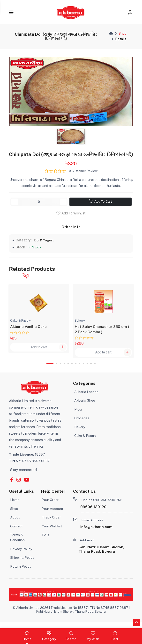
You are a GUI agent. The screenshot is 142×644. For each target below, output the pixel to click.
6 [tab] (72, 368)
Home (15, 504)
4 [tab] (64, 368)
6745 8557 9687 (30, 465)
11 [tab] (92, 368)
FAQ (45, 540)
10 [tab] (88, 368)
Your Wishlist (52, 531)
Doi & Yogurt (45, 241)
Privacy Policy (21, 554)
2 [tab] (56, 368)
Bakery (80, 432)
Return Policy (21, 572)
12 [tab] (96, 368)
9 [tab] (84, 368)
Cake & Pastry (86, 441)
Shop (123, 33)
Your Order (50, 504)
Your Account (53, 513)
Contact (17, 531)
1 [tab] (49, 368)
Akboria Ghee (85, 405)
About (15, 522)
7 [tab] (76, 368)
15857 (27, 459)
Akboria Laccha (87, 396)
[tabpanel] (39, 321)
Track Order (52, 522)
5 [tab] (68, 368)
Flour (78, 414)
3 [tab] (60, 368)
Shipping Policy (22, 563)
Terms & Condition (18, 543)
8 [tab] (80, 368)
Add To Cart (101, 202)
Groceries (82, 423)
